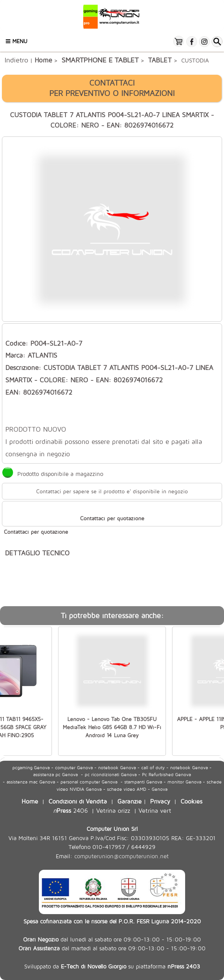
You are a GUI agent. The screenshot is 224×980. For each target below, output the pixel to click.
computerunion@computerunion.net (121, 856)
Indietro (16, 60)
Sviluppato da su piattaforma (112, 966)
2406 (70, 810)
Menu (17, 41)
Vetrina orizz (113, 810)
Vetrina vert (155, 810)
